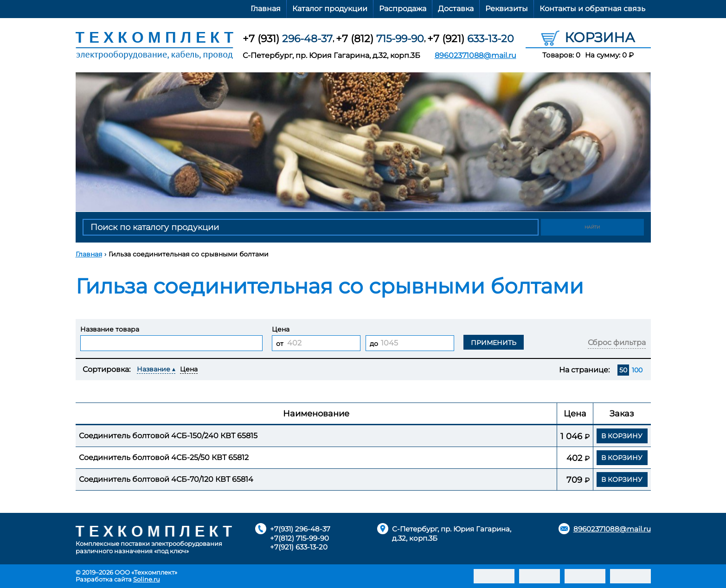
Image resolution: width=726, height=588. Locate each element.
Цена (189, 369)
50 (623, 370)
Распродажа (403, 9)
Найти (593, 227)
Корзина (588, 37)
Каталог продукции (330, 9)
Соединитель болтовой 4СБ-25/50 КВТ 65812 (164, 457)
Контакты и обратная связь (592, 9)
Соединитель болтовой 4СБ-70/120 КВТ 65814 (166, 479)
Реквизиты (507, 9)
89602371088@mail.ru (475, 55)
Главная (266, 9)
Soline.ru (147, 579)
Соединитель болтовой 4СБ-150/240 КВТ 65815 (168, 436)
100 (637, 370)
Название (154, 369)
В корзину (622, 436)
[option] (363, 142)
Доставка (456, 9)
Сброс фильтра (617, 342)
